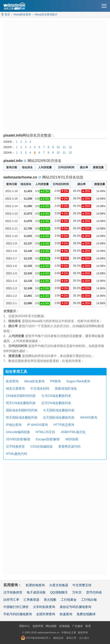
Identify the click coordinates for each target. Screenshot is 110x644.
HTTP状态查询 (64, 425)
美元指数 (50, 600)
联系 (88, 626)
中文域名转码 (40, 388)
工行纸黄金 (69, 600)
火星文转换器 (59, 585)
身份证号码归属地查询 (75, 607)
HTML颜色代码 (16, 454)
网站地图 (51, 626)
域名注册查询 (15, 388)
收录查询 (12, 381)
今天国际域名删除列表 (59, 410)
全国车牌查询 (46, 614)
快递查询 (66, 614)
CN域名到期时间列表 (21, 396)
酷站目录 (59, 638)
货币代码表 (94, 592)
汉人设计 (84, 638)
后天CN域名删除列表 (56, 403)
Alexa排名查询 (22, 14)
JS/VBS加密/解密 (18, 439)
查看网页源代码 (69, 446)
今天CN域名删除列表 (56, 396)
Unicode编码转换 (18, 432)
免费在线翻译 (86, 614)
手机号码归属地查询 (18, 614)
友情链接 (64, 626)
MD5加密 (72, 439)
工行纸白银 (89, 600)
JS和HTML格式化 (73, 432)
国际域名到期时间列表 (22, 410)
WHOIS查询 (89, 417)
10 (58, 147)
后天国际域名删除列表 (59, 417)
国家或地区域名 (66, 388)
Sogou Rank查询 (78, 381)
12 (70, 147)
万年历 (77, 592)
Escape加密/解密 (48, 439)
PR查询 (55, 381)
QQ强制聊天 (59, 592)
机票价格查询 (35, 585)
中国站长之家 (69, 632)
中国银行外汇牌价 (16, 607)
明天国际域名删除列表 (22, 417)
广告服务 (77, 626)
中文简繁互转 (82, 585)
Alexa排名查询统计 (46, 14)
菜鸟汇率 (71, 638)
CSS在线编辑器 (41, 446)
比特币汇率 (11, 600)
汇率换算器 (31, 600)
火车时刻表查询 (44, 607)
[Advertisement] (55, 76)
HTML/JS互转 (45, 432)
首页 (7, 14)
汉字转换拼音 (15, 446)
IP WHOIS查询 (37, 425)
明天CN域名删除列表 (21, 403)
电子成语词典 (36, 592)
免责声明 (38, 626)
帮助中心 (25, 626)
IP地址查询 (14, 425)
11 (64, 147)
